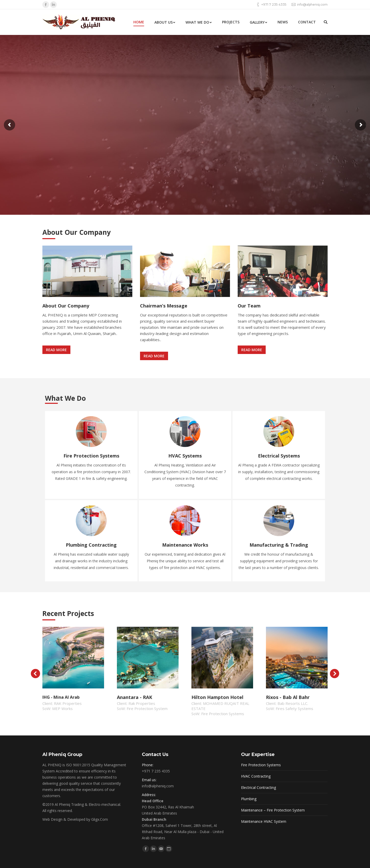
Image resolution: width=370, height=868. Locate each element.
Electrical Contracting (258, 787)
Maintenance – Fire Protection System (273, 810)
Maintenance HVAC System (264, 821)
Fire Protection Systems (261, 765)
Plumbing (249, 799)
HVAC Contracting (256, 776)
